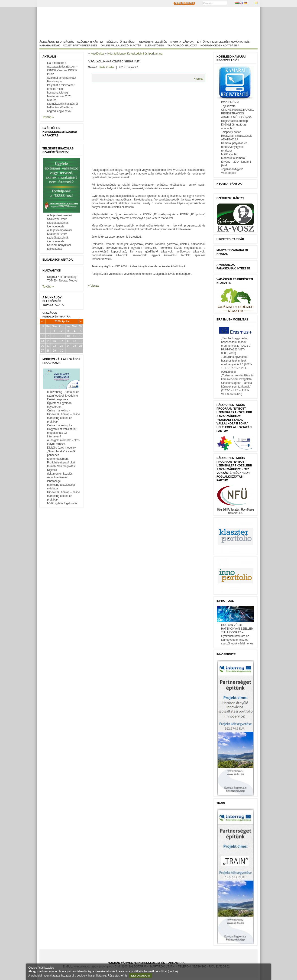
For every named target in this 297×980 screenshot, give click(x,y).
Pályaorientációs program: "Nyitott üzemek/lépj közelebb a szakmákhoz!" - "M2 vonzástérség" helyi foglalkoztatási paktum (234, 469)
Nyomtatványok (182, 42)
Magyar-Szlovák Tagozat (168, 22)
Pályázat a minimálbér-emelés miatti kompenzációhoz (61, 89)
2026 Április (62, 321)
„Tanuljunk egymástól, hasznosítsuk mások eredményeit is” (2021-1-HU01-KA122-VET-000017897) (236, 346)
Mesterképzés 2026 (59, 96)
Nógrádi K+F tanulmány (62, 277)
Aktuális (50, 57)
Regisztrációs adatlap (234, 121)
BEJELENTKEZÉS (184, 3)
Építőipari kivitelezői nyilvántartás (223, 42)
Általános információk (57, 42)
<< (42, 321)
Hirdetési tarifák (230, 239)
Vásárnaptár (229, 173)
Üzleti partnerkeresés (80, 45)
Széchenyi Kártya (90, 42)
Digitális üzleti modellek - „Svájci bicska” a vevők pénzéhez (62, 451)
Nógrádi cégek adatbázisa (220, 45)
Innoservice (226, 654)
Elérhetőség (154, 45)
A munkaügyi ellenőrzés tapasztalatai (53, 301)
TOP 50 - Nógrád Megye (62, 281)
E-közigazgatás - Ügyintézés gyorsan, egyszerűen (60, 403)
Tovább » (48, 117)
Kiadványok (52, 271)
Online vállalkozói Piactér (121, 45)
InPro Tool (225, 601)
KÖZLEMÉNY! (230, 102)
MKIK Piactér (229, 154)
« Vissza (93, 286)
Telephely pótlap (231, 132)
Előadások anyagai (58, 260)
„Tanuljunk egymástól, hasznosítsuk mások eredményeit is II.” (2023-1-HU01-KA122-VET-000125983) (237, 364)
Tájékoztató (228, 106)
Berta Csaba (107, 67)
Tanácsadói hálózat (182, 45)
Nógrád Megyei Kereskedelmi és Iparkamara (115, 22)
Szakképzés (166, 26)
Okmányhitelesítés (153, 42)
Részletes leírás (118, 976)
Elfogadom (141, 976)
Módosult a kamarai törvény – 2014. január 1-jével (237, 162)
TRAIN (221, 803)
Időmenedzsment (58, 459)
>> (81, 321)
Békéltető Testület (121, 42)
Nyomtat (199, 79)
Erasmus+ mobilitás (232, 320)
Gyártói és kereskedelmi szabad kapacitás (60, 132)
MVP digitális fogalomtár (62, 503)
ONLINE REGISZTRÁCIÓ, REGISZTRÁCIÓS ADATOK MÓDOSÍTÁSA (237, 113)
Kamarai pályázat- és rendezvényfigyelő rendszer (234, 147)
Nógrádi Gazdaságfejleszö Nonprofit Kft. (123, 26)
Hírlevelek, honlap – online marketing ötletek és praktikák (63, 496)
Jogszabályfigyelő (232, 169)
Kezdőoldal (97, 54)
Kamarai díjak (50, 45)
